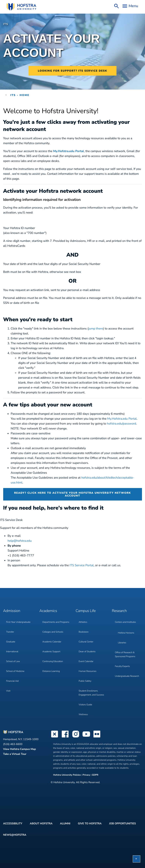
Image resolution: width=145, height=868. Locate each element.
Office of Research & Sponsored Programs (125, 655)
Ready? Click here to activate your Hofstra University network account (73, 494)
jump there (96, 329)
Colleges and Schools (53, 632)
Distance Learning (51, 671)
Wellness (83, 715)
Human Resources (88, 671)
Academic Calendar (52, 642)
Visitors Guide (85, 705)
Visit (8, 691)
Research (119, 611)
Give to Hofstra (90, 824)
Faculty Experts (122, 666)
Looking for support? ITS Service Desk (73, 71)
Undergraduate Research (127, 676)
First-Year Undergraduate (18, 622)
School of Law (13, 661)
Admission (12, 611)
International (12, 652)
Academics (48, 611)
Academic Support (51, 652)
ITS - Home (20, 95)
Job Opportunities (123, 824)
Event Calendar (86, 661)
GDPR (95, 775)
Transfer (10, 632)
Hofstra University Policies (67, 775)
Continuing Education (53, 661)
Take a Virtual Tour (15, 754)
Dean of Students (87, 652)
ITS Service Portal (82, 565)
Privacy (86, 775)
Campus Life (86, 611)
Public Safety (85, 681)
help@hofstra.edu (20, 541)
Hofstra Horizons (126, 633)
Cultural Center (86, 642)
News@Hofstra (15, 835)
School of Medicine (15, 671)
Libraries (122, 643)
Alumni (65, 824)
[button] (137, 859)
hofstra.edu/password (121, 424)
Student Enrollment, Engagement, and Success (91, 693)
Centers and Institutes (125, 622)
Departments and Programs (56, 622)
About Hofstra (41, 824)
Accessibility (13, 824)
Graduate (11, 642)
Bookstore (84, 632)
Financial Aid (12, 681)
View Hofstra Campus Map (20, 749)
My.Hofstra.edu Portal (68, 151)
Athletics (83, 622)
